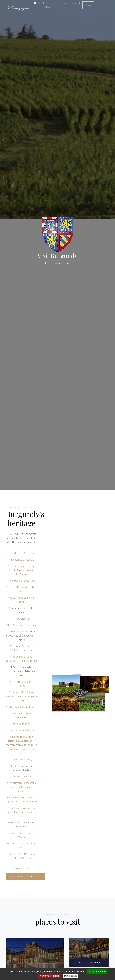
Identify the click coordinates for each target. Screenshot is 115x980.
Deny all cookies (49, 976)
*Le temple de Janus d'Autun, (22, 708)
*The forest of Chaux (22, 869)
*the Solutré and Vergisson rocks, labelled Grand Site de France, (22, 859)
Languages (102, 3)
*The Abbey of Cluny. (21, 760)
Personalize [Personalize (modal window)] (70, 976)
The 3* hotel (59, 7)
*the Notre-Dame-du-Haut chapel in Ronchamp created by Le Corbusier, (22, 571)
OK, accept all (97, 972)
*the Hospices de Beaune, (21, 731)
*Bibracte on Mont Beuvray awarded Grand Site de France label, (21, 697)
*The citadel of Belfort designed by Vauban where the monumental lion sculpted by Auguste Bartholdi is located (21, 746)
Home (37, 3)
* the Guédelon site (22, 725)
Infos (67, 3)
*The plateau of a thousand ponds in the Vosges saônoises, (22, 788)
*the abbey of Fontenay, (22, 554)
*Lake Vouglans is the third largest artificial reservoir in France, (22, 813)
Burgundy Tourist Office (26, 877)
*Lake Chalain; (22, 619)
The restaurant (48, 5)
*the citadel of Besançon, (22, 581)
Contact (76, 3)
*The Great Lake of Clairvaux (21, 626)
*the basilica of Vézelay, (22, 560)
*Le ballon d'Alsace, (22, 777)
